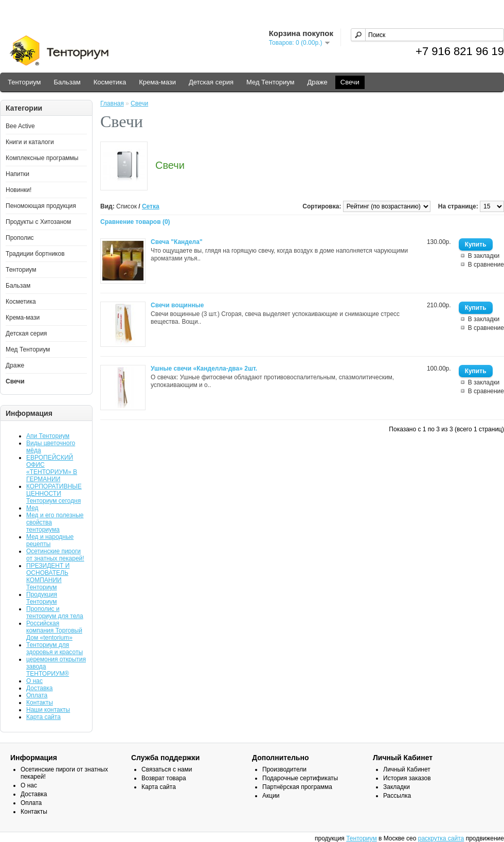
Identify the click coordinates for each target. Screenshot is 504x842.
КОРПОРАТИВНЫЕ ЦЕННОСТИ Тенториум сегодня (54, 494)
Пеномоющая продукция (41, 206)
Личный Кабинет (407, 769)
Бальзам (67, 82)
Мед (32, 508)
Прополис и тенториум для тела (55, 612)
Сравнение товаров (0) (135, 222)
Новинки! (19, 190)
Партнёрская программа (297, 787)
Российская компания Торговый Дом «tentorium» (54, 630)
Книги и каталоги (30, 142)
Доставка (40, 688)
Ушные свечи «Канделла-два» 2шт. (204, 369)
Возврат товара (164, 778)
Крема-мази (157, 82)
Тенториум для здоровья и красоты (55, 648)
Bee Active (20, 126)
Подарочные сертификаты (300, 778)
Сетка (151, 206)
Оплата (37, 695)
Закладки (397, 787)
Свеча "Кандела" (177, 242)
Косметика (110, 82)
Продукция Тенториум (42, 598)
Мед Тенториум (271, 82)
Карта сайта (43, 717)
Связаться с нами (167, 769)
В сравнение (486, 265)
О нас (34, 681)
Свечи (350, 82)
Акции (271, 796)
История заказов (407, 778)
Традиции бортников (35, 254)
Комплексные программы (42, 158)
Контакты (40, 703)
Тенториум (24, 82)
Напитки (17, 174)
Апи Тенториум (48, 436)
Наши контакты (48, 710)
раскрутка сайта (441, 838)
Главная (112, 103)
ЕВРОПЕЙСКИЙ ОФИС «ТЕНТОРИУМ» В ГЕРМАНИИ (52, 468)
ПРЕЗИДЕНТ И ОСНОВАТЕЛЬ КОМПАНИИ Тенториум (48, 576)
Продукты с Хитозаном (38, 222)
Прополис (20, 238)
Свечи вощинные (177, 305)
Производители (284, 769)
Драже (318, 82)
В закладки (484, 256)
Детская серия (211, 82)
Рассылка (397, 796)
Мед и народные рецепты (50, 540)
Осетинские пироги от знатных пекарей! (55, 555)
